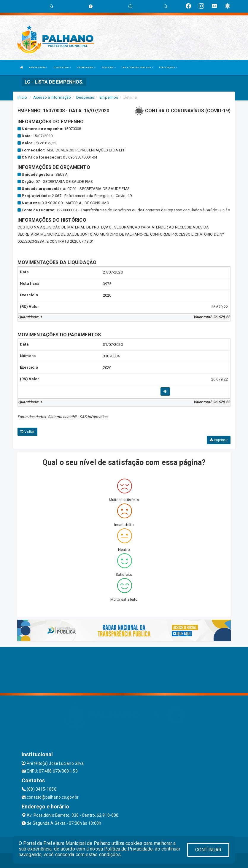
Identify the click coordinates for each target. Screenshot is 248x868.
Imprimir (219, 440)
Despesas (85, 97)
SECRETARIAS (86, 67)
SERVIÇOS (109, 67)
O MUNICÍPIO (62, 67)
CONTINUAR (208, 850)
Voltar (27, 432)
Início (22, 97)
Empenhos (109, 97)
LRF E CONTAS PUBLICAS (137, 67)
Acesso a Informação (52, 97)
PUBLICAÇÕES (168, 67)
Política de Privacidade (128, 849)
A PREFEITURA (38, 67)
